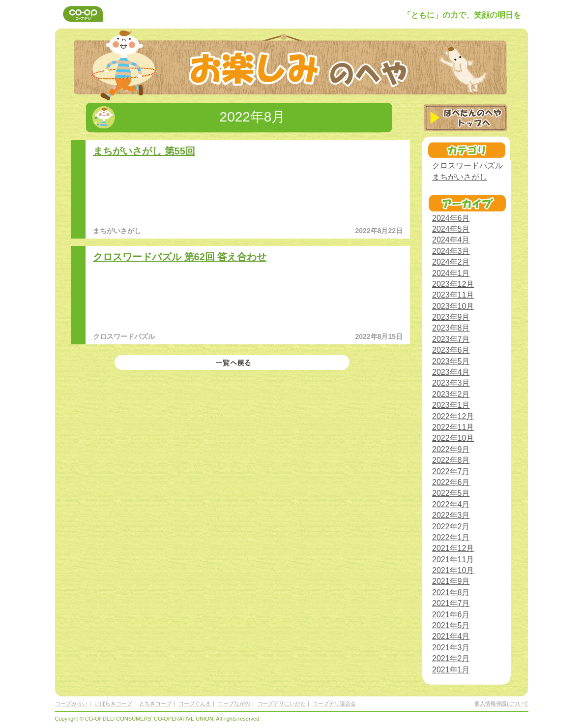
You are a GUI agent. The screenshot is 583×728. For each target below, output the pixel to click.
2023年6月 (451, 350)
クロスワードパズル (467, 166)
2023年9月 (451, 317)
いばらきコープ (113, 703)
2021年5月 (451, 625)
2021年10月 (453, 570)
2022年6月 (451, 482)
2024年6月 (451, 218)
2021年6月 (451, 615)
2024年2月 (451, 262)
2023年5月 (451, 361)
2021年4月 (451, 636)
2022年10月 (453, 438)
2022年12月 (453, 416)
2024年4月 (451, 240)
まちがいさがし (460, 177)
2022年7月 (451, 471)
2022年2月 (451, 527)
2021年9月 (451, 581)
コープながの (234, 703)
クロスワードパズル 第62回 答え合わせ (180, 257)
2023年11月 (453, 295)
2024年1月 (451, 273)
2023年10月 (453, 306)
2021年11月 (453, 560)
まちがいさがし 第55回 (144, 151)
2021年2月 (451, 658)
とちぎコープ (155, 703)
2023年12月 (453, 284)
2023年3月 (451, 383)
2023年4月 (451, 372)
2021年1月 (451, 670)
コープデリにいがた (281, 703)
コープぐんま (195, 703)
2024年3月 (451, 251)
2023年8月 (451, 328)
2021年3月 (451, 648)
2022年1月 (451, 537)
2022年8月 (451, 460)
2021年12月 (453, 548)
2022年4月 (451, 504)
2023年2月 (451, 394)
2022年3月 (451, 515)
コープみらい (71, 703)
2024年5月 (451, 229)
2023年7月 (451, 339)
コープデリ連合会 (334, 703)
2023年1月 (451, 405)
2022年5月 (451, 493)
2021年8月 (451, 592)
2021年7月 (451, 603)
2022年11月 (453, 427)
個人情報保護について (501, 703)
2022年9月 (451, 449)
